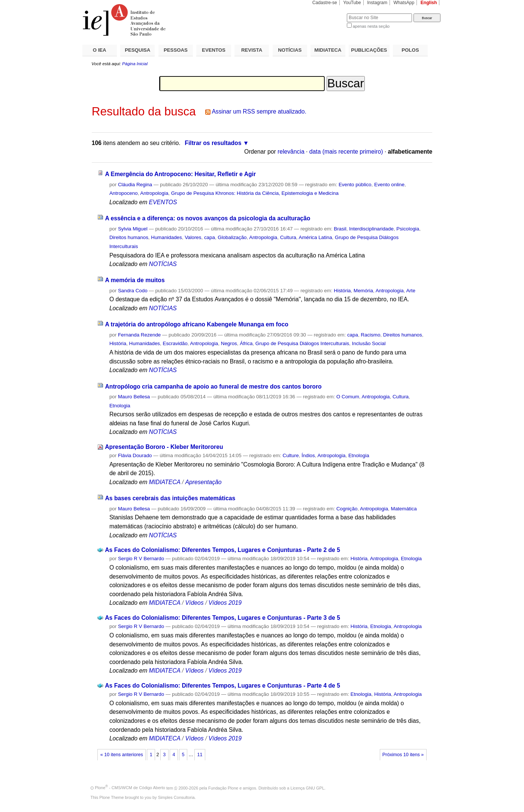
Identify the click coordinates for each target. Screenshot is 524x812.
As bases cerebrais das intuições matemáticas (170, 498)
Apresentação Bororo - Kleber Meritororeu (164, 447)
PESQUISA (137, 50)
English (429, 3)
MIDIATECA (328, 50)
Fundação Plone (223, 788)
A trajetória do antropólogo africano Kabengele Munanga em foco (196, 324)
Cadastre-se (325, 3)
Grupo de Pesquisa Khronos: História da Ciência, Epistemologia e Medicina (255, 193)
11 (200, 755)
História (342, 291)
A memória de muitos (135, 280)
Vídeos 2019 (225, 603)
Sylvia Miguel (133, 229)
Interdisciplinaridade (371, 229)
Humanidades (166, 237)
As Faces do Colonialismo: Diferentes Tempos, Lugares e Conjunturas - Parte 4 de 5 (222, 686)
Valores (193, 237)
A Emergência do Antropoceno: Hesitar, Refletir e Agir (180, 174)
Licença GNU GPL (308, 788)
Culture (291, 455)
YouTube (352, 3)
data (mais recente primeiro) (346, 152)
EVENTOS (214, 50)
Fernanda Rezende (139, 335)
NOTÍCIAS (290, 50)
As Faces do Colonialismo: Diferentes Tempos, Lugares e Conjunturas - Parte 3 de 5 (222, 618)
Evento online (389, 185)
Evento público (355, 185)
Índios (308, 455)
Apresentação (204, 482)
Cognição (347, 509)
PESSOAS (176, 50)
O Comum (348, 397)
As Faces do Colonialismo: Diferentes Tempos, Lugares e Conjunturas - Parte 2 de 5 (222, 550)
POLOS (410, 50)
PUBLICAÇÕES (369, 50)
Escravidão (175, 343)
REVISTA (252, 50)
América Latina (315, 237)
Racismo (370, 335)
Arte (411, 291)
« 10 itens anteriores (122, 755)
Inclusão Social (369, 343)
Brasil (340, 229)
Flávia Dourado (135, 455)
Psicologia (408, 229)
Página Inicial (135, 64)
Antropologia (154, 193)
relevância (291, 152)
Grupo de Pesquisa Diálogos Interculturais (302, 343)
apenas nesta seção (371, 26)
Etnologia (120, 406)
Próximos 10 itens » (403, 755)
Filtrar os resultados (213, 143)
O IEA (100, 50)
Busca (329, 13)
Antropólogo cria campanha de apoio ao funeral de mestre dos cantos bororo (213, 387)
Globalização (232, 237)
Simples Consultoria (176, 797)
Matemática (404, 509)
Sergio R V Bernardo (141, 559)
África (246, 343)
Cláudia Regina (135, 185)
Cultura (288, 237)
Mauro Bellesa (134, 397)
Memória (363, 291)
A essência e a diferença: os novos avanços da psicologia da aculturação (208, 218)
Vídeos (195, 603)
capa (210, 237)
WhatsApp (404, 3)
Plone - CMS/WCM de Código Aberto (130, 788)
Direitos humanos (129, 237)
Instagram (377, 3)
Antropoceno (124, 193)
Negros (229, 343)
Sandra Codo (133, 291)
